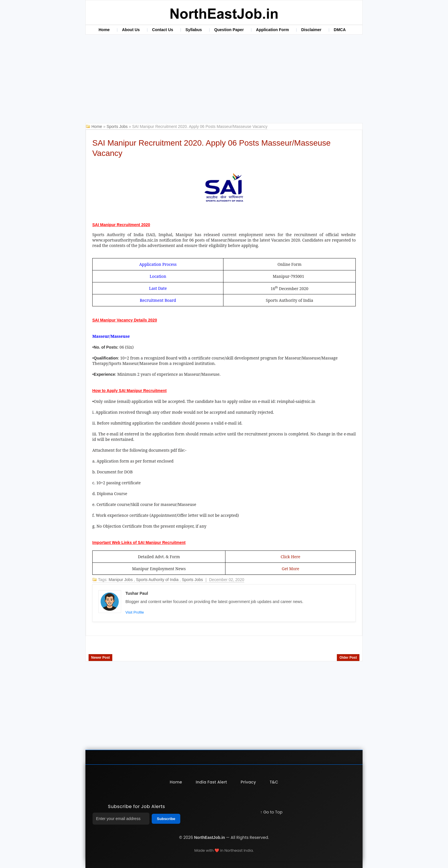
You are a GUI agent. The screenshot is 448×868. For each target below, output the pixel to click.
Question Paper (229, 30)
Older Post (348, 658)
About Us (131, 30)
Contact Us (163, 30)
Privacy (248, 782)
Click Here (290, 557)
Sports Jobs (118, 126)
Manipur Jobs (121, 580)
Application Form (272, 30)
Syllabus (194, 30)
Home (104, 30)
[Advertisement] (224, 80)
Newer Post (100, 658)
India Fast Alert (211, 782)
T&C (274, 782)
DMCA (340, 30)
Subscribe (166, 819)
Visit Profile (135, 612)
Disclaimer (311, 30)
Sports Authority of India (158, 580)
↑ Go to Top (271, 812)
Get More (290, 569)
